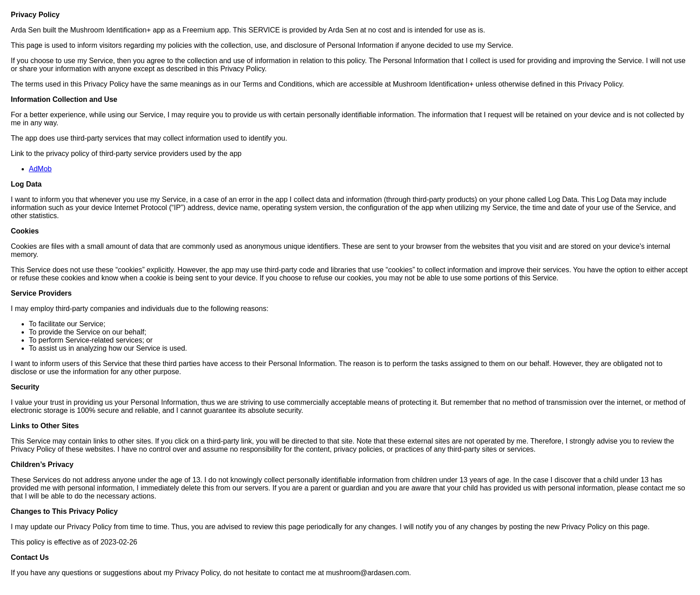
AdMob (40, 169)
